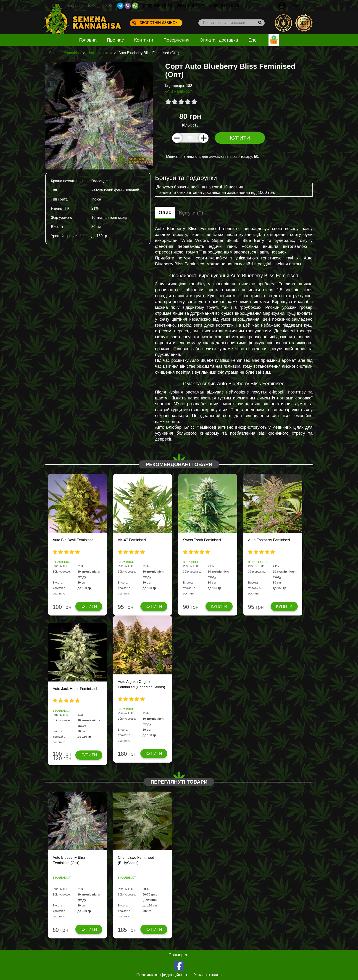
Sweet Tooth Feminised (202, 540)
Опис (165, 213)
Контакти (144, 40)
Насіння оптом (99, 53)
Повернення (176, 40)
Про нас (115, 40)
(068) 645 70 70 (225, 6)
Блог (253, 40)
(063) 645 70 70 (191, 6)
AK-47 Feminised (132, 540)
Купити (240, 138)
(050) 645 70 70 (157, 6)
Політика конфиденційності (162, 975)
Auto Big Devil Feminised (73, 540)
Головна (88, 40)
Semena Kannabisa (65, 53)
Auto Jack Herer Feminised (75, 689)
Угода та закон (208, 975)
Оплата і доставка (219, 40)
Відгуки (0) (191, 213)
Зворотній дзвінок (155, 23)
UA (297, 6)
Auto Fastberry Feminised (269, 540)
